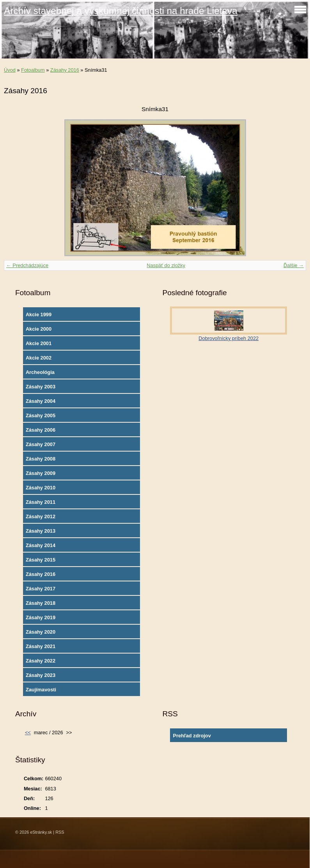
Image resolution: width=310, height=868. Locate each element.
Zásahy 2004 (41, 401)
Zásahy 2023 (41, 675)
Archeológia (40, 372)
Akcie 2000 (39, 329)
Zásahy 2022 (41, 661)
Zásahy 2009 (41, 473)
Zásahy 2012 (41, 516)
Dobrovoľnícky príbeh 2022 (229, 338)
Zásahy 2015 (41, 560)
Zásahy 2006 (41, 430)
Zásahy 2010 (41, 488)
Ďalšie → (294, 265)
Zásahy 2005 (41, 415)
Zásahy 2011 (41, 502)
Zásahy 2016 (65, 70)
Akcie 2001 (39, 343)
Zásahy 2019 (41, 617)
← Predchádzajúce (27, 265)
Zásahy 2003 (41, 387)
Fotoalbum (33, 70)
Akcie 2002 (39, 358)
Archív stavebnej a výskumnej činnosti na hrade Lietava (121, 11)
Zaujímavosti (41, 690)
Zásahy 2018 (41, 603)
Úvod (10, 70)
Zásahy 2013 (41, 531)
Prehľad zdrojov (192, 736)
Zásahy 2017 (41, 589)
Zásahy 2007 (41, 444)
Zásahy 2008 (41, 459)
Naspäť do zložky (166, 265)
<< (28, 732)
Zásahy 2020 (41, 632)
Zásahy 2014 (41, 545)
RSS (60, 832)
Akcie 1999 (39, 314)
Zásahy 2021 (41, 646)
